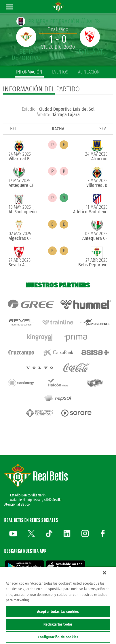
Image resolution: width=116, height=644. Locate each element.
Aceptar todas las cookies (58, 612)
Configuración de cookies (58, 637)
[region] (58, 605)
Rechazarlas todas (58, 624)
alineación (89, 72)
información (29, 72)
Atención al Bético (17, 504)
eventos (60, 72)
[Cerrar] (104, 573)
